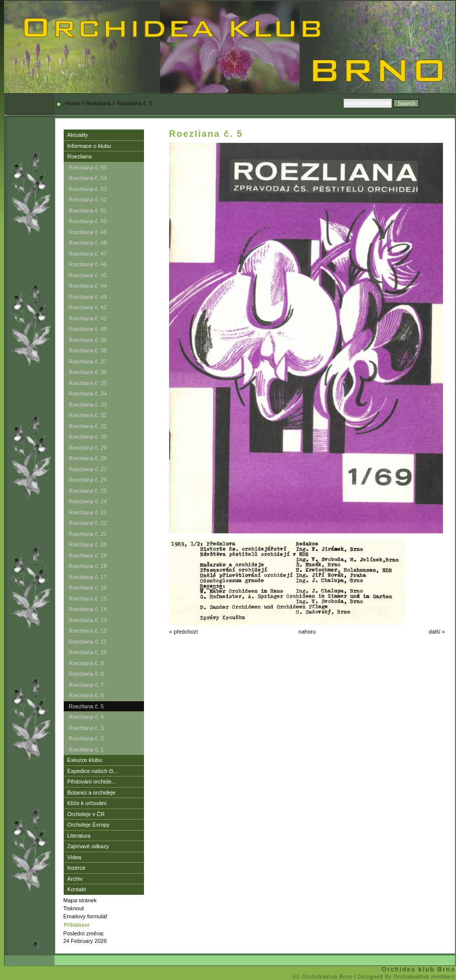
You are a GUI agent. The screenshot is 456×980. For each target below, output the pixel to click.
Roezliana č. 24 (88, 501)
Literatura (79, 836)
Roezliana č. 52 (88, 200)
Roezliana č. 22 (88, 523)
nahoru (307, 632)
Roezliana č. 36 (88, 372)
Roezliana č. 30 (88, 437)
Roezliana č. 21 (88, 534)
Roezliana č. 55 (88, 167)
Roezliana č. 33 (88, 405)
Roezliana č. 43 (88, 297)
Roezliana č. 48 (88, 243)
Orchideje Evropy (88, 825)
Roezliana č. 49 (88, 232)
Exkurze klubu (85, 760)
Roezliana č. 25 (88, 491)
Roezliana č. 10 (88, 652)
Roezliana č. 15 (88, 599)
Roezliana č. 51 (88, 211)
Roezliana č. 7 (86, 685)
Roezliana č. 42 (88, 307)
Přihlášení (77, 925)
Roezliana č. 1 (86, 749)
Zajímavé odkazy (88, 846)
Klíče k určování (87, 803)
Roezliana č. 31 (88, 426)
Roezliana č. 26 (88, 480)
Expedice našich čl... (92, 771)
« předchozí (183, 632)
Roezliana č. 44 (88, 286)
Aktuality (78, 135)
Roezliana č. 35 (88, 383)
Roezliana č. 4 (86, 717)
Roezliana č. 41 (88, 318)
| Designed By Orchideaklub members (405, 977)
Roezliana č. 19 (88, 555)
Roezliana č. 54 (88, 178)
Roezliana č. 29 (88, 448)
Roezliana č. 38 (88, 350)
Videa (74, 857)
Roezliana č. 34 (88, 394)
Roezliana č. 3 (86, 728)
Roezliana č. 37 (88, 361)
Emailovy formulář (85, 916)
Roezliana (99, 103)
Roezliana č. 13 (88, 620)
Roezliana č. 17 (88, 577)
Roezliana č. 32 (88, 415)
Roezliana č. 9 (86, 663)
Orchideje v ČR (86, 814)
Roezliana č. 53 (88, 189)
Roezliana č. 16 (88, 587)
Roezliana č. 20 (88, 544)
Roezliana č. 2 (86, 738)
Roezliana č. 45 (88, 275)
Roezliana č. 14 (88, 609)
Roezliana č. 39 (88, 340)
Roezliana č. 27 (88, 469)
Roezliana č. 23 (88, 512)
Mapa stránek (80, 900)
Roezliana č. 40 (88, 329)
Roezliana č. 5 (86, 706)
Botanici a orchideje (91, 793)
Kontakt (77, 889)
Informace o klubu (89, 146)
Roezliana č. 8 (86, 674)
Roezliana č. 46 (88, 264)
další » (437, 632)
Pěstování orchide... (92, 781)
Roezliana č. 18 (88, 566)
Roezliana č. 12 (88, 631)
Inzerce (76, 868)
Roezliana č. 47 (88, 254)
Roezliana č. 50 (88, 221)
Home (72, 103)
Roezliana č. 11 (88, 642)
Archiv (75, 879)
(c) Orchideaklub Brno (324, 977)
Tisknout (73, 908)
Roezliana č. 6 (86, 695)
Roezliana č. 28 (88, 458)
